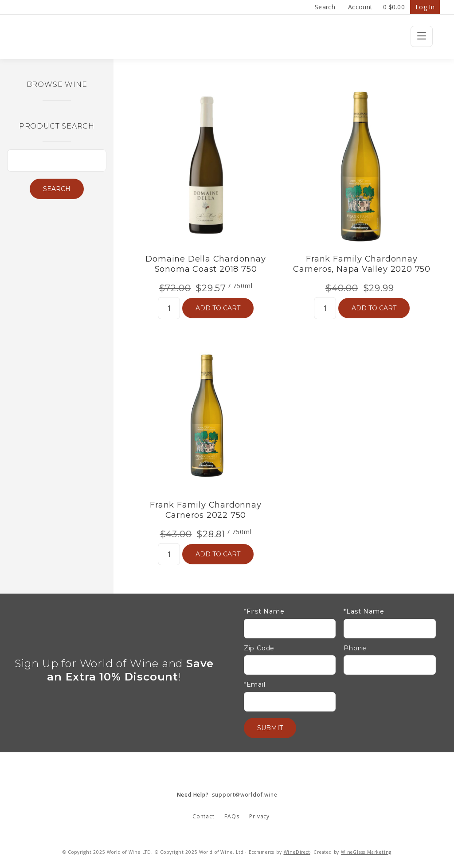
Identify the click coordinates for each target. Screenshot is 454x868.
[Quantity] (169, 308)
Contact (204, 816)
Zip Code (259, 648)
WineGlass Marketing (366, 852)
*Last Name (364, 612)
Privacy (259, 816)
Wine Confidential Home (227, 37)
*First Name (264, 612)
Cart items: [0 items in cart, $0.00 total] (394, 7)
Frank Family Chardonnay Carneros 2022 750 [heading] (205, 510)
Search (325, 7)
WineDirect (297, 852)
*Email (255, 685)
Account (360, 7)
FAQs (232, 816)
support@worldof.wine (227, 795)
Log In (425, 7)
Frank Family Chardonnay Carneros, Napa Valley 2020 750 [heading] (362, 264)
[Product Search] (57, 160)
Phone (355, 648)
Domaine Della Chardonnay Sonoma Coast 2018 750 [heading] (205, 264)
